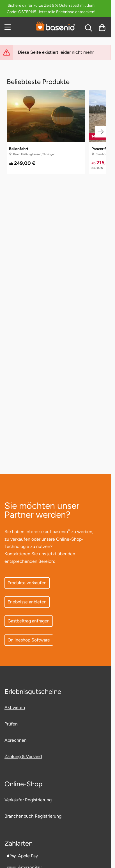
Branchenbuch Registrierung (33, 816)
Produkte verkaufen (27, 583)
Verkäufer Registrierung (28, 800)
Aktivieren (15, 707)
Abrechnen (16, 740)
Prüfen (11, 724)
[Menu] (8, 27)
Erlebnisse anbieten (27, 602)
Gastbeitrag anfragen (29, 621)
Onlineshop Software (29, 640)
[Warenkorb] (102, 27)
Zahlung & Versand (23, 756)
